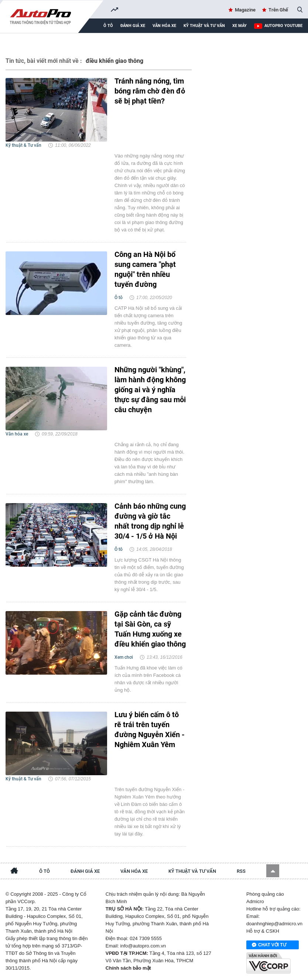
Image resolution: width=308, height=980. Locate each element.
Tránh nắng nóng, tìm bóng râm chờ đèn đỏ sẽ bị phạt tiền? (150, 91)
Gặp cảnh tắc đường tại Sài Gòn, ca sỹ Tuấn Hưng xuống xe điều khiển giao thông (150, 629)
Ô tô (108, 26)
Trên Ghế (278, 10)
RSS (241, 871)
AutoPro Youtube (283, 26)
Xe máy (239, 26)
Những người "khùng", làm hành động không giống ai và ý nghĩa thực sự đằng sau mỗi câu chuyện (150, 390)
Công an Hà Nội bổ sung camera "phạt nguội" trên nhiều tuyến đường (145, 269)
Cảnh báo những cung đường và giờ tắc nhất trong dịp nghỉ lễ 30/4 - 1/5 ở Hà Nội (150, 521)
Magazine (245, 10)
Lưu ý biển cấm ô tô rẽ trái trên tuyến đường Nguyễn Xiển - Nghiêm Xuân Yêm (150, 730)
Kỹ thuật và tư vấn (204, 26)
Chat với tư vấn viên (269, 945)
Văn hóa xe (164, 26)
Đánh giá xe (133, 26)
